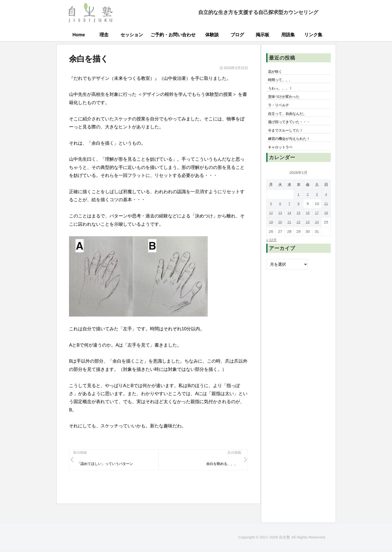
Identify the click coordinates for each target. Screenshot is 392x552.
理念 (104, 35)
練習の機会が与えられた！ (292, 146)
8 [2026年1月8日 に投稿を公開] (299, 212)
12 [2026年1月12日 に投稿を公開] (271, 221)
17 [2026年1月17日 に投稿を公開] (317, 221)
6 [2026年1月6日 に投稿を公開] (280, 212)
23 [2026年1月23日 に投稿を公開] (308, 230)
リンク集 (313, 35)
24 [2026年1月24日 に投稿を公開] (317, 230)
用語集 (288, 35)
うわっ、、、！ (282, 90)
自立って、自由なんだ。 (290, 118)
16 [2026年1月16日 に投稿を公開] (308, 221)
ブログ (237, 35)
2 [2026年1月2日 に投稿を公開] (308, 203)
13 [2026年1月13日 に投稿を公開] (280, 221)
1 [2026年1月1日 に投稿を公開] (299, 203)
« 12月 (272, 248)
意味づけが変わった (286, 99)
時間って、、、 (282, 81)
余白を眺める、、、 (219, 464)
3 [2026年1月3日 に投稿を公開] (317, 203)
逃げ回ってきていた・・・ (292, 127)
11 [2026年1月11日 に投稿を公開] (326, 212)
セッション (132, 35)
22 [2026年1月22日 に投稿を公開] (298, 230)
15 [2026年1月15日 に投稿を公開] (298, 221)
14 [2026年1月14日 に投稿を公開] (289, 221)
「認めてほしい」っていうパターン (109, 464)
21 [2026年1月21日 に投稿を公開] (289, 230)
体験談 (212, 35)
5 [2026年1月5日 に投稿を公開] (271, 212)
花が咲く (276, 72)
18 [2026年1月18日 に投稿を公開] (326, 221)
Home (79, 35)
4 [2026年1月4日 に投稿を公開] (326, 203)
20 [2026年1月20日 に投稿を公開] (280, 230)
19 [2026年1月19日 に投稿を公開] (271, 230)
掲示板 (262, 35)
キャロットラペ (282, 155)
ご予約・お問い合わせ (173, 35)
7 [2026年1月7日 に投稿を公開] (289, 212)
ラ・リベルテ (280, 109)
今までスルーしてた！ (288, 136)
